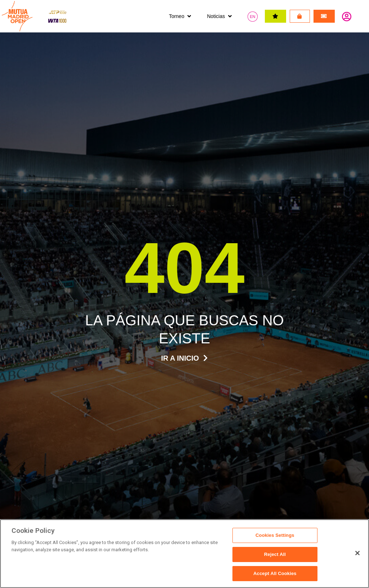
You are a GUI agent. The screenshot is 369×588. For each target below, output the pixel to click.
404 (184, 268)
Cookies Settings (275, 536)
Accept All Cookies (275, 573)
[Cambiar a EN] (252, 16)
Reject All (275, 555)
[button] (181, 16)
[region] (184, 554)
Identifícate (347, 16)
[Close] (357, 553)
